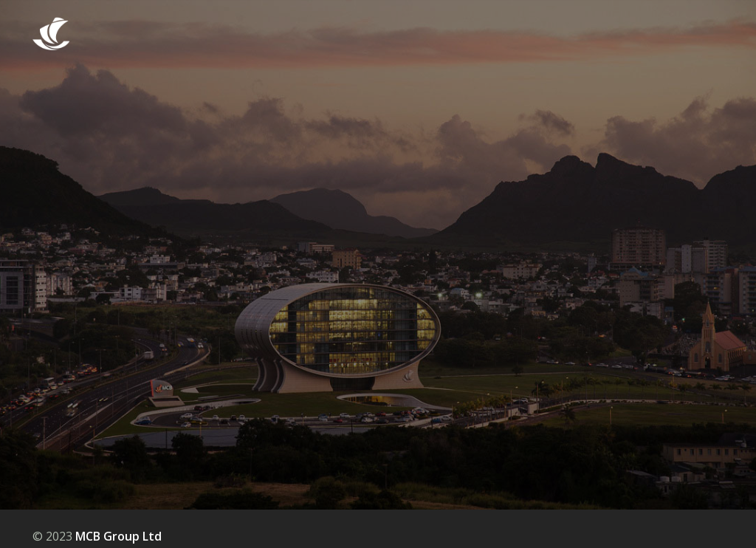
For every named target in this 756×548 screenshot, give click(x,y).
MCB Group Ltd (118, 536)
